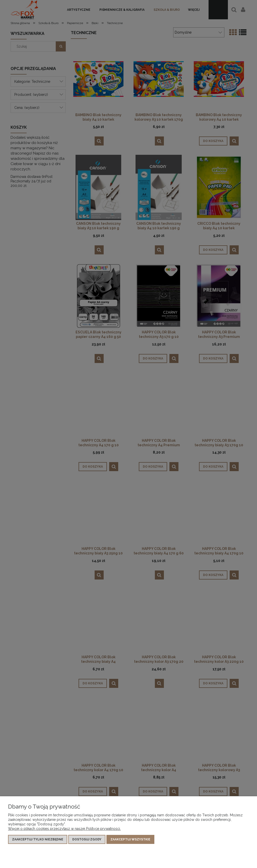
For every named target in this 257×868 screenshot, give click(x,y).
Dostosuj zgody (87, 839)
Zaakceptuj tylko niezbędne (38, 839)
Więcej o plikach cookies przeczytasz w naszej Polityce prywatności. (64, 829)
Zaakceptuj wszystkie (130, 839)
